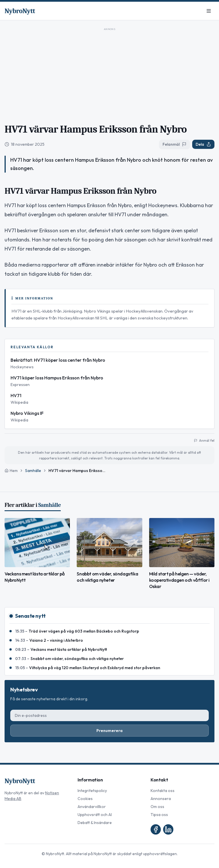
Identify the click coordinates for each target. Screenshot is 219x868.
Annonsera (161, 799)
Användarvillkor (92, 807)
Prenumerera (109, 731)
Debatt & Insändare (95, 823)
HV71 (16, 395)
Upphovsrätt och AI (95, 815)
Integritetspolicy (92, 791)
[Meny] (209, 11)
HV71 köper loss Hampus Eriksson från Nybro (57, 378)
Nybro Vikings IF (27, 413)
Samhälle (33, 471)
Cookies (85, 799)
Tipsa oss (159, 815)
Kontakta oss (163, 791)
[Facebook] (156, 829)
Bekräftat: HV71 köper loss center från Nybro (58, 360)
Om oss (157, 807)
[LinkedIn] (168, 829)
